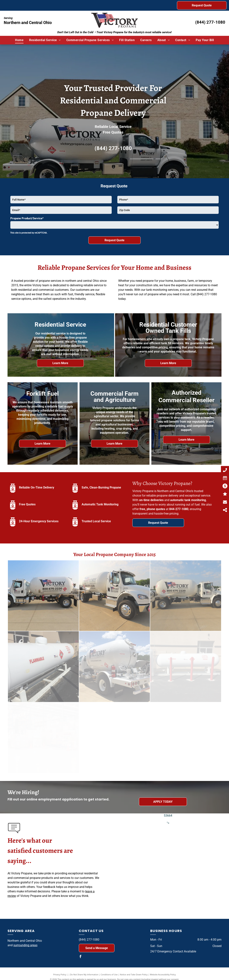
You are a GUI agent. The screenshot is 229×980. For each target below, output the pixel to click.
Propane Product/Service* (27, 218)
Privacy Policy (60, 974)
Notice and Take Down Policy (134, 974)
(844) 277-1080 (210, 22)
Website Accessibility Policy (163, 974)
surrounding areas (25, 945)
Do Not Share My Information (84, 974)
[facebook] (80, 957)
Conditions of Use (109, 974)
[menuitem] (19, 40)
